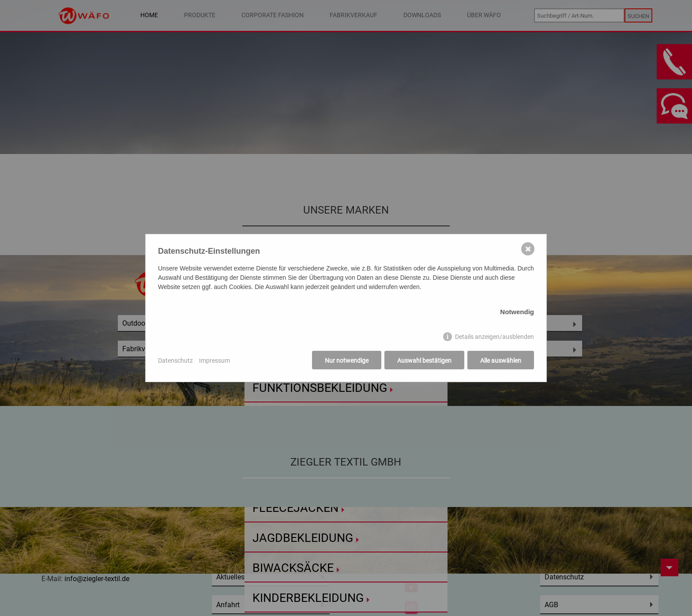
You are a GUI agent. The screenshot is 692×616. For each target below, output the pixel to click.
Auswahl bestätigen (424, 360)
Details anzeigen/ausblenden (495, 336)
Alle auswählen (501, 360)
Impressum (214, 360)
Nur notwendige (347, 360)
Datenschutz (175, 360)
